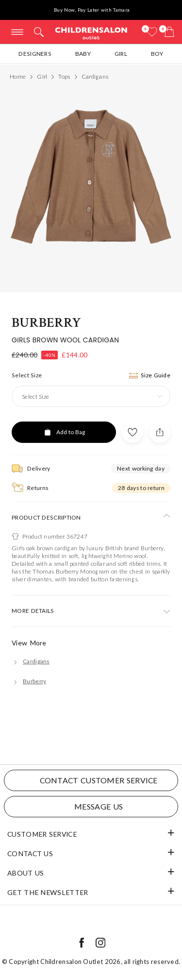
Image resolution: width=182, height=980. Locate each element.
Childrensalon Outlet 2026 (81, 962)
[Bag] (169, 32)
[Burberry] (29, 681)
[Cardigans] (31, 661)
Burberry (46, 323)
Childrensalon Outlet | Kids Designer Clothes (91, 33)
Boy (157, 54)
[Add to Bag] (64, 432)
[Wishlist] (152, 32)
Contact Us (30, 853)
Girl (121, 54)
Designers (35, 54)
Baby (83, 54)
